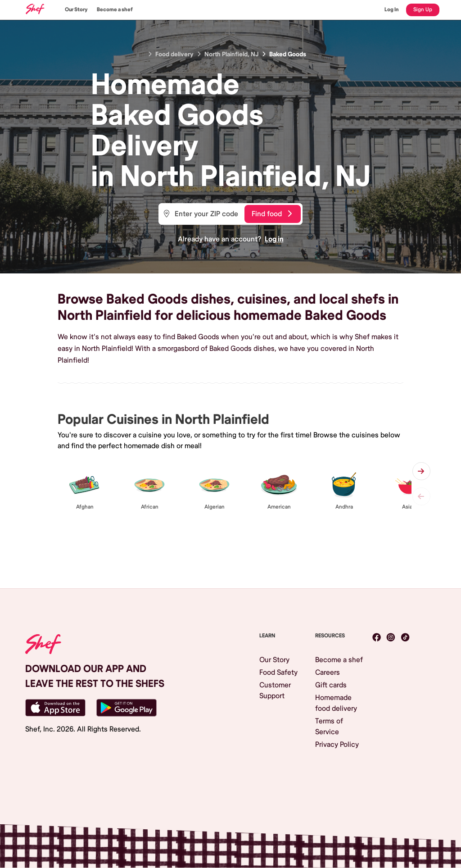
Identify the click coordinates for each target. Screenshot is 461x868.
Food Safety (278, 673)
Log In (392, 10)
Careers (328, 673)
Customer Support (275, 691)
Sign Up (423, 10)
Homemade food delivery (336, 703)
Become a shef (115, 10)
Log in (274, 239)
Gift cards (331, 685)
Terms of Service (329, 727)
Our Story (76, 10)
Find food (272, 214)
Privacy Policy (337, 745)
